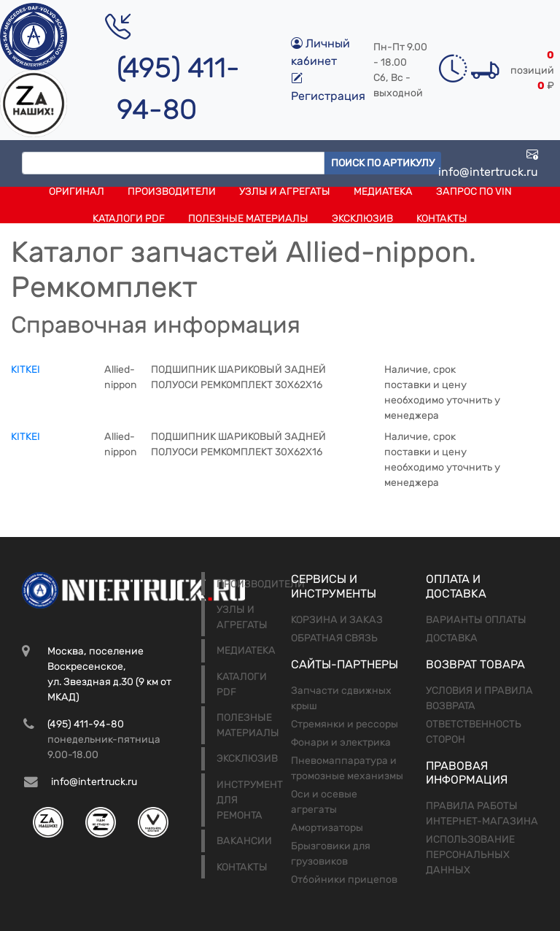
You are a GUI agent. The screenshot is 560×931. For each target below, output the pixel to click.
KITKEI (26, 370)
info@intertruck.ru (488, 163)
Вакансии (244, 841)
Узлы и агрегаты (285, 192)
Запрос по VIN (474, 192)
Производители (172, 192)
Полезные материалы (248, 219)
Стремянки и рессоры (345, 724)
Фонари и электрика (341, 742)
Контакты (442, 219)
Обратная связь (334, 638)
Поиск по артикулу (383, 163)
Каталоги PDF (129, 219)
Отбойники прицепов (344, 880)
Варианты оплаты (476, 620)
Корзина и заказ (337, 620)
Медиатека (383, 192)
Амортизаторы (327, 828)
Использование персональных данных (470, 855)
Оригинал (77, 192)
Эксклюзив (362, 219)
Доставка (452, 638)
